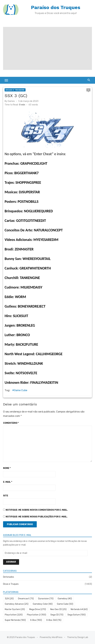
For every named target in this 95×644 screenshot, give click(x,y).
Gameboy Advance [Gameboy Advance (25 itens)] (17, 604)
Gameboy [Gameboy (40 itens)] (65, 599)
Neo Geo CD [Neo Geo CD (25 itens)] (58, 609)
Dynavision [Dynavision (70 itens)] (46, 599)
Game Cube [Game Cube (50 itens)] (65, 604)
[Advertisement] (47, 48)
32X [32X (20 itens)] (9, 599)
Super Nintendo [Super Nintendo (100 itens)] (15, 620)
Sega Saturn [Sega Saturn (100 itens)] (77, 615)
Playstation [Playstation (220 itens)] (14, 615)
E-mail (8, 482)
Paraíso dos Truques (56, 7)
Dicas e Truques (15, 90)
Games (11, 101)
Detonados (9, 577)
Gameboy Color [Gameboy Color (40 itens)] (43, 604)
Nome (7, 468)
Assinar (11, 562)
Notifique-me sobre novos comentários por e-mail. (37, 510)
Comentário (11, 423)
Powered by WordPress (51, 637)
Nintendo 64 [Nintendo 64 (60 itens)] (79, 609)
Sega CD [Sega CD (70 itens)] (57, 615)
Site (6, 496)
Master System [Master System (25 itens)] (15, 609)
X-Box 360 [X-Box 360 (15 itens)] (54, 620)
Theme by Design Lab (78, 637)
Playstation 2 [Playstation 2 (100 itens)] (37, 615)
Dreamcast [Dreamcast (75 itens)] (26, 599)
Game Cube (21, 390)
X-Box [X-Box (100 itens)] (36, 620)
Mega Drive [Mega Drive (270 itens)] (38, 609)
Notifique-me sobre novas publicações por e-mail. (37, 517)
